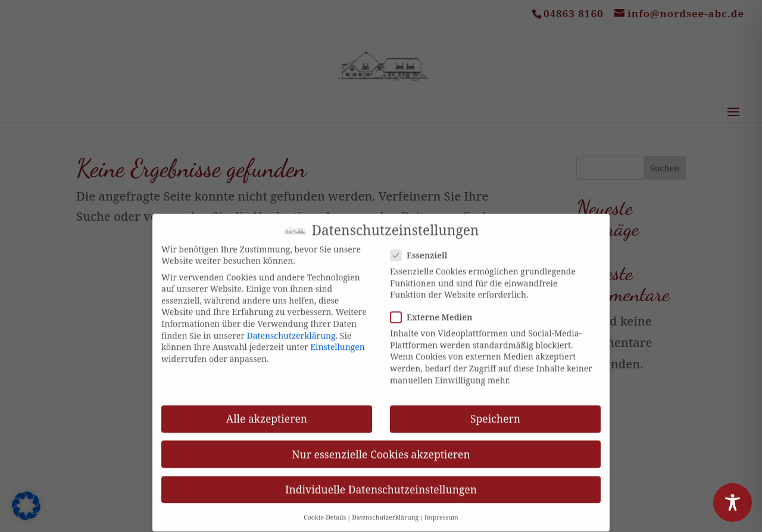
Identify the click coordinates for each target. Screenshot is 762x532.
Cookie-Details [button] (325, 510)
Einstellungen (338, 339)
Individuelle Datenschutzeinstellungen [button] (381, 482)
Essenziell (424, 248)
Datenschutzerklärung (291, 328)
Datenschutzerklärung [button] (385, 510)
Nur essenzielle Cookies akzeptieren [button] (381, 446)
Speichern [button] (495, 411)
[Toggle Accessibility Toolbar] (733, 503)
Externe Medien (436, 310)
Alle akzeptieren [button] (267, 411)
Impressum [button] (441, 510)
